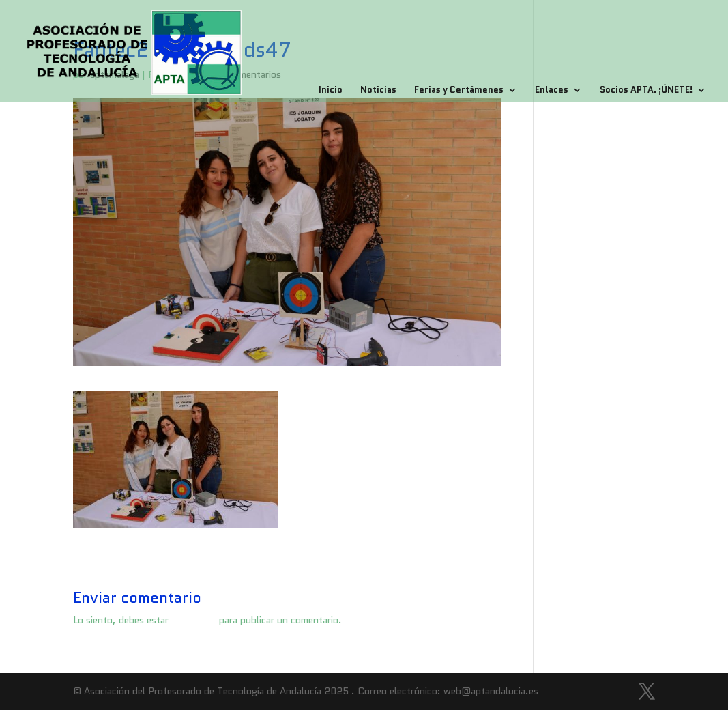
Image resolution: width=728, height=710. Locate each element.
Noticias (378, 91)
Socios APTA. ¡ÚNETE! (646, 91)
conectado (194, 620)
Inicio (331, 91)
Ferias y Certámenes (459, 91)
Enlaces (552, 91)
